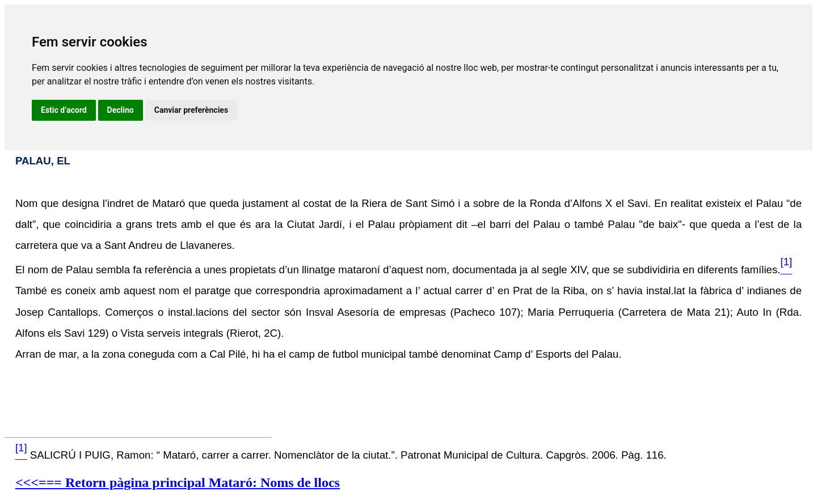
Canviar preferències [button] (191, 110)
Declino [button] (121, 110)
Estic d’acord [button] (64, 110)
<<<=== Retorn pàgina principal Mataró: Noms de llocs (178, 482)
